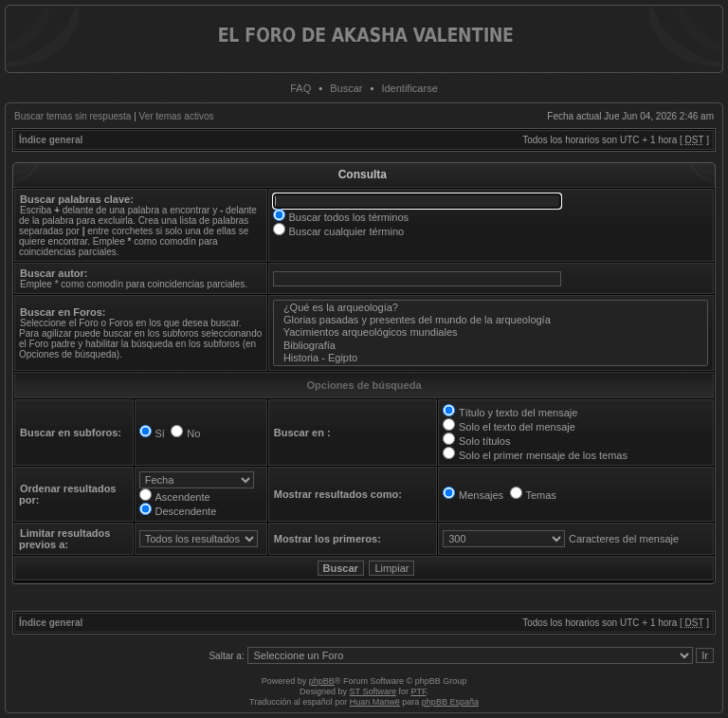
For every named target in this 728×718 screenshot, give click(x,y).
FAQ (300, 88)
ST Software (373, 691)
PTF (418, 691)
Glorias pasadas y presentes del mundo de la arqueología (491, 320)
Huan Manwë (375, 702)
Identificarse (409, 88)
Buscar (346, 88)
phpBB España (450, 702)
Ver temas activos (177, 116)
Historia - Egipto (491, 358)
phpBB (322, 681)
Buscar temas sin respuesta (73, 116)
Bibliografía (491, 346)
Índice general (51, 140)
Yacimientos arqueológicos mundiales (491, 332)
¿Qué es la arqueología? (491, 308)
